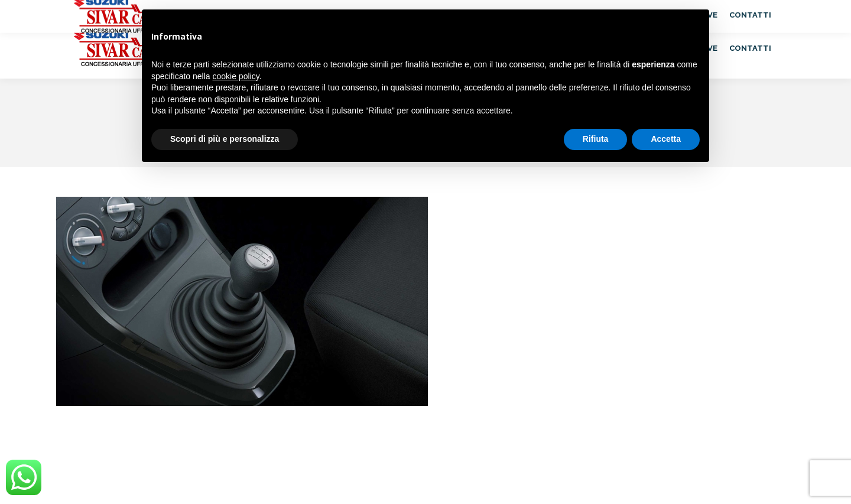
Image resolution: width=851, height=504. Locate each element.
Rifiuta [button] (596, 139)
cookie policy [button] (236, 76)
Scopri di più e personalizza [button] (225, 139)
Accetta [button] (666, 139)
